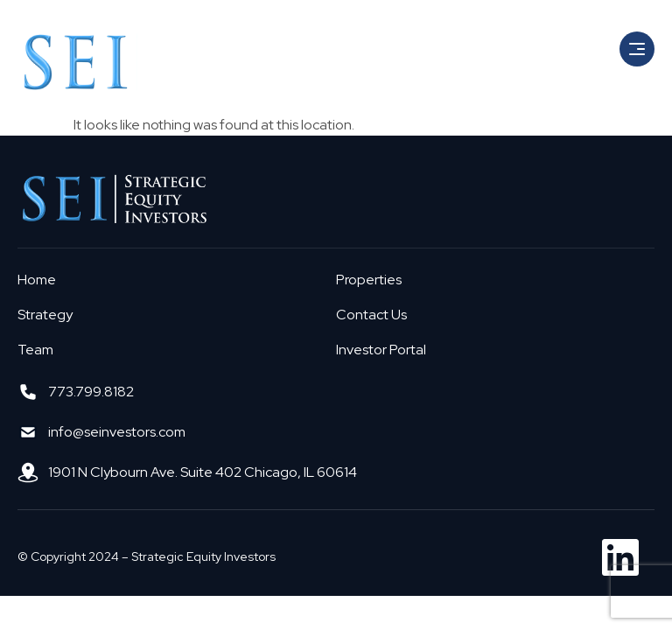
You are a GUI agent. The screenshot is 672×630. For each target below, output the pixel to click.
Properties (369, 280)
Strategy (45, 315)
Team (35, 350)
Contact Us (371, 315)
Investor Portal (381, 350)
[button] (637, 49)
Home (37, 280)
